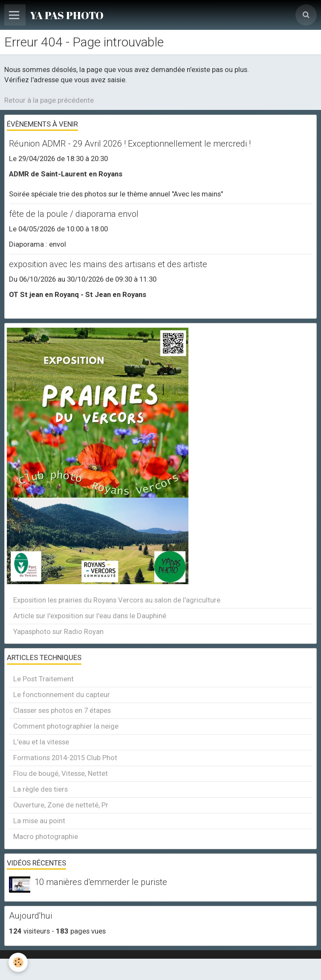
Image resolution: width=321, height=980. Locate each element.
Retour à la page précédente (49, 100)
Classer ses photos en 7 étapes (62, 710)
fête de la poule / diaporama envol (74, 214)
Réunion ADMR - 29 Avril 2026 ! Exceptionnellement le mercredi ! (130, 144)
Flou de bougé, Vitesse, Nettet (61, 773)
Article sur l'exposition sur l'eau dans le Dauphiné (90, 616)
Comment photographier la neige (66, 726)
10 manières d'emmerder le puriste (101, 882)
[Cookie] (18, 962)
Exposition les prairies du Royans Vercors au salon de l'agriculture (117, 600)
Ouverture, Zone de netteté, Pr (61, 805)
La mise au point (39, 821)
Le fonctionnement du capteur (62, 695)
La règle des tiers (40, 789)
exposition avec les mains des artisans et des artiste (108, 264)
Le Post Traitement (43, 679)
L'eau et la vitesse (41, 742)
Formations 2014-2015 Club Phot (65, 758)
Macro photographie (46, 836)
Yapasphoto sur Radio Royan (58, 631)
